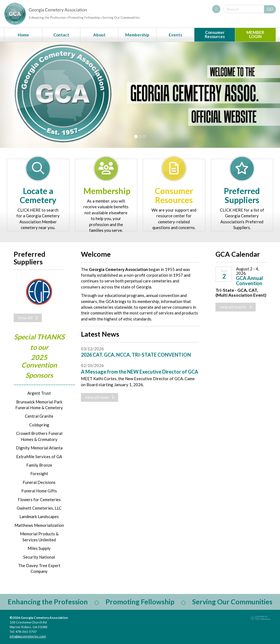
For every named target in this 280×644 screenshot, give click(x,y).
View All (28, 318)
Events (175, 35)
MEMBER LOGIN (255, 34)
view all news (100, 397)
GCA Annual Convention (250, 281)
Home (23, 35)
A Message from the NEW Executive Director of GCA (140, 372)
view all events (236, 307)
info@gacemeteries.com (28, 636)
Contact (61, 35)
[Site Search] (244, 9)
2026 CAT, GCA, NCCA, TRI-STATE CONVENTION (136, 355)
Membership (137, 35)
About (99, 35)
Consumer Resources (215, 34)
